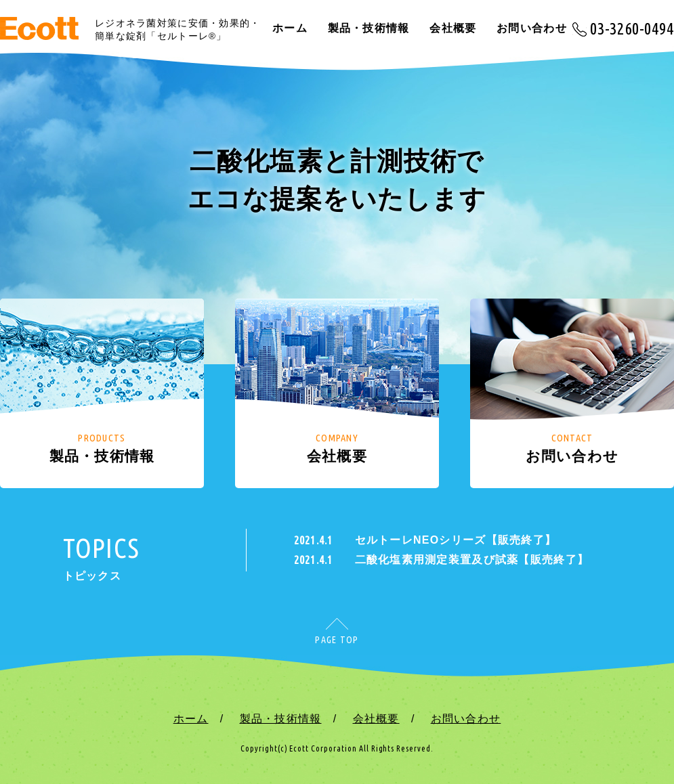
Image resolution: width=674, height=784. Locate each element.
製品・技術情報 (369, 28)
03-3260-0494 (632, 28)
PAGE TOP (337, 640)
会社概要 (453, 28)
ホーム (290, 28)
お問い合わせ (532, 28)
